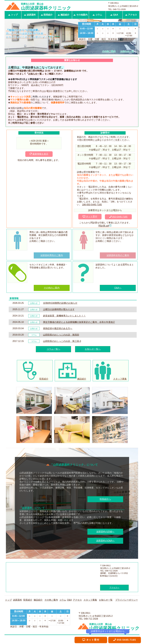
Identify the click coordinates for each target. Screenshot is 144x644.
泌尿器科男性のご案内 (52, 255)
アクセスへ (114, 588)
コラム (97, 15)
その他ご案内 (51, 600)
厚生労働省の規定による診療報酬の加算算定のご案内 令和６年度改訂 (79, 322)
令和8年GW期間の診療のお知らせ (60, 303)
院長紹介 (47, 15)
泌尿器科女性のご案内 (118, 255)
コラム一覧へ (53, 349)
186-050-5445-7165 (92, 205)
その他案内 (80, 15)
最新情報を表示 (39, 154)
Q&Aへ (118, 288)
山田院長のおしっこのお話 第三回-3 (62, 341)
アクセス (131, 15)
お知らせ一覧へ (93, 349)
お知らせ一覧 (35, 74)
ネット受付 (90, 216)
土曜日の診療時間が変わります (59, 309)
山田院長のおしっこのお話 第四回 (61, 335)
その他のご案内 (52, 288)
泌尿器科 (30, 15)
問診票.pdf (104, 226)
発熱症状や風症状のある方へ (58, 328)
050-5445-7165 (118, 217)
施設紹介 (64, 15)
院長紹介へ (105, 499)
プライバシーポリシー (127, 600)
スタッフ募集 (90, 600)
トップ (13, 15)
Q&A (114, 15)
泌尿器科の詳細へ (105, 532)
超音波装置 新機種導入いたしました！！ (64, 316)
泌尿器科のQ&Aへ (105, 541)
